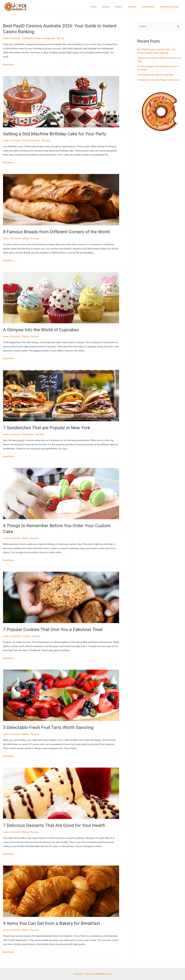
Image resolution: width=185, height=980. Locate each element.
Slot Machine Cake (170, 7)
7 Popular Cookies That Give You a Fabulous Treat (53, 629)
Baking (113, 7)
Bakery (124, 7)
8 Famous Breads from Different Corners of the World (56, 232)
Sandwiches (150, 7)
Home (102, 7)
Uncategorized (50, 38)
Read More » (9, 65)
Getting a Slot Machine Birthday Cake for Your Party (55, 134)
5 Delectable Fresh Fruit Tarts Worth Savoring (48, 727)
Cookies (136, 7)
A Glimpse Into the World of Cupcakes (41, 330)
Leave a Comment (12, 38)
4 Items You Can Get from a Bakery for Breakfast (52, 923)
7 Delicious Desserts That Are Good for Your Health (54, 825)
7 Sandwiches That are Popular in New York (46, 428)
